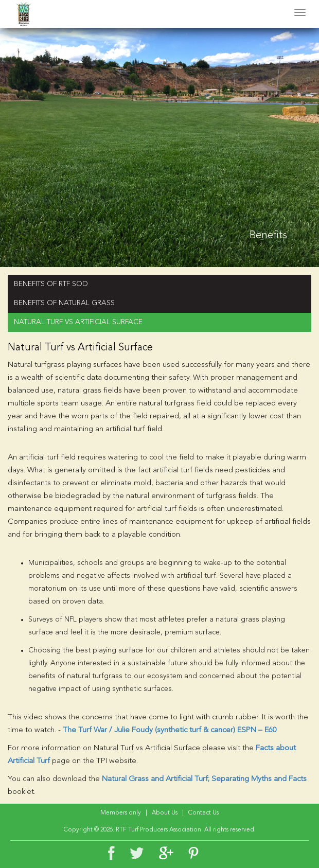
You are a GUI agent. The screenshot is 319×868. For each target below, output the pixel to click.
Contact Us (203, 813)
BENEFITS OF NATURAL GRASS (64, 303)
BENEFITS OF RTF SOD (51, 284)
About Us (165, 813)
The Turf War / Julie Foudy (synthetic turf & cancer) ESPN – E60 (170, 730)
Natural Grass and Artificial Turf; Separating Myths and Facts (204, 779)
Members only (121, 813)
